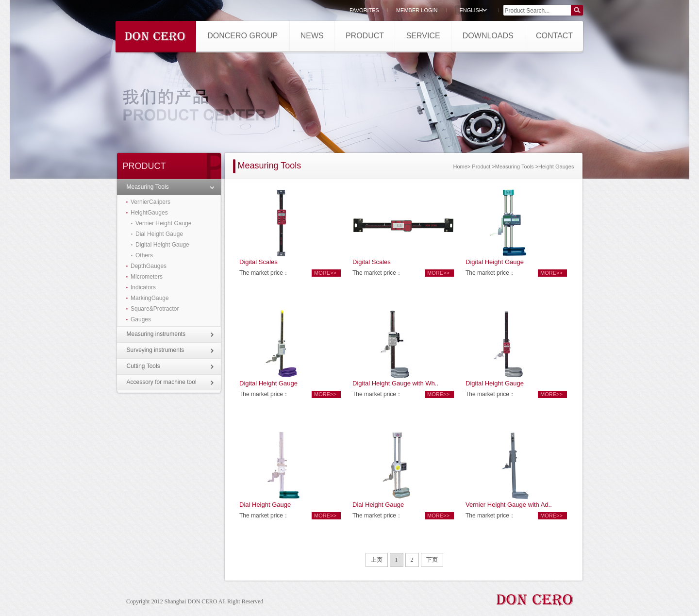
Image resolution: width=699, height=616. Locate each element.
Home (460, 166)
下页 (432, 560)
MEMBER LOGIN (417, 10)
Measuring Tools (148, 187)
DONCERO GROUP (242, 36)
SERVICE (423, 36)
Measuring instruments (156, 334)
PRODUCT (365, 36)
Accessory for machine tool (162, 382)
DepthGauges (149, 266)
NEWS (312, 36)
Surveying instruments (156, 350)
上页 (377, 560)
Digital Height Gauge (162, 245)
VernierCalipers (150, 202)
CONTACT (554, 36)
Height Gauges (556, 166)
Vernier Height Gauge (163, 223)
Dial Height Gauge (159, 234)
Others (144, 255)
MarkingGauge (150, 298)
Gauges (141, 319)
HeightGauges (149, 213)
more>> (325, 273)
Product (481, 166)
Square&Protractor (155, 309)
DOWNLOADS (488, 36)
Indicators (143, 287)
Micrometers (147, 277)
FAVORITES (364, 10)
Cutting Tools (143, 366)
